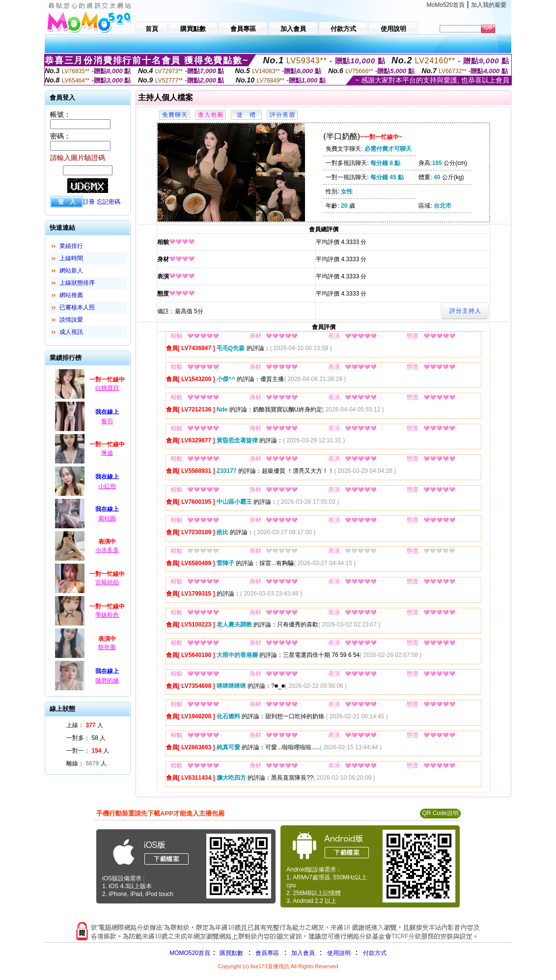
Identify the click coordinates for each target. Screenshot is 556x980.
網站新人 (71, 271)
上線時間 (71, 258)
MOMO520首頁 (190, 953)
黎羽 (107, 421)
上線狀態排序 (77, 283)
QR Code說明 (440, 813)
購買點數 (231, 953)
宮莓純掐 (107, 582)
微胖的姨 (107, 681)
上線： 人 (85, 725)
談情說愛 (71, 320)
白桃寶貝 (107, 388)
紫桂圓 (107, 518)
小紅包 (107, 486)
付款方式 (375, 953)
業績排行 (71, 246)
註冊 (89, 202)
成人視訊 (71, 332)
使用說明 (339, 953)
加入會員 (303, 953)
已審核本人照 (77, 307)
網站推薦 (71, 295)
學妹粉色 (107, 615)
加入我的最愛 (489, 5)
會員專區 (267, 953)
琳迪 (107, 453)
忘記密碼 (109, 202)
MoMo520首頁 (446, 5)
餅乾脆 (107, 647)
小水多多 (107, 550)
